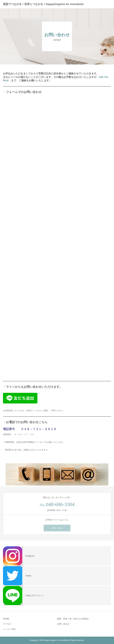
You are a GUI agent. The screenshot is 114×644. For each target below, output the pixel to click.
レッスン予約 (9, 629)
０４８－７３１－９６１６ (39, 429)
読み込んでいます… (50, 237)
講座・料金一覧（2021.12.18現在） (74, 619)
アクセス (7, 624)
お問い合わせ (57, 528)
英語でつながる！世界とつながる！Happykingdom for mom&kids (43, 4)
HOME (6, 619)
